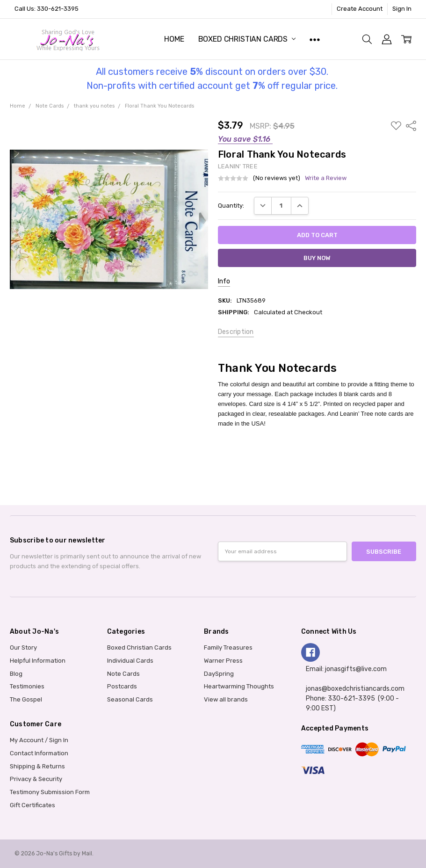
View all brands (226, 699)
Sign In (402, 9)
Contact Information (39, 753)
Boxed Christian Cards (247, 39)
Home (174, 39)
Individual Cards (130, 661)
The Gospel (26, 699)
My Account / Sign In (39, 740)
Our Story (23, 647)
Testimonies (27, 686)
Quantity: (231, 206)
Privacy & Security (36, 779)
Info (224, 281)
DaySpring (219, 674)
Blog (16, 674)
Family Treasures (228, 647)
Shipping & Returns (37, 766)
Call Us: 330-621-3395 (47, 9)
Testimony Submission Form (50, 792)
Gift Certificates (32, 805)
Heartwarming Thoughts (239, 686)
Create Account (360, 9)
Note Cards (123, 674)
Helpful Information (38, 661)
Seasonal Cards (130, 699)
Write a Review (326, 178)
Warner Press (223, 661)
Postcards (122, 686)
